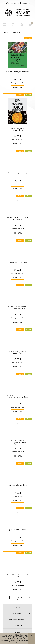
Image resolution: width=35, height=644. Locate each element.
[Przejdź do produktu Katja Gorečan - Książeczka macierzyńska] (17, 340)
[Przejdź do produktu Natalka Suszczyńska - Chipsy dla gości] (17, 563)
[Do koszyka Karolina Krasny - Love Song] (17, 188)
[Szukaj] (13, 24)
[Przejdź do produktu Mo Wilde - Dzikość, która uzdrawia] (17, 55)
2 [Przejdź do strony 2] (12, 598)
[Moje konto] (22, 24)
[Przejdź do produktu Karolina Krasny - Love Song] (17, 162)
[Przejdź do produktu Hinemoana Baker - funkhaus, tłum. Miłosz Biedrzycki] (17, 296)
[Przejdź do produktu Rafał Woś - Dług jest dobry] (17, 474)
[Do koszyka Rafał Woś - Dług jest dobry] (17, 501)
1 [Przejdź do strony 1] (8, 598)
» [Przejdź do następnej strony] (18, 599)
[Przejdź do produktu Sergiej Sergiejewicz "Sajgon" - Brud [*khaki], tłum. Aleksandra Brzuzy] (17, 385)
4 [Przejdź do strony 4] (18, 598)
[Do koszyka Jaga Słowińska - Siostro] (17, 545)
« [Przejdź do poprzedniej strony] (5, 598)
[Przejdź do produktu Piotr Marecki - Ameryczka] (17, 251)
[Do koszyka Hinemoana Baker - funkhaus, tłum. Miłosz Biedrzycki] (17, 322)
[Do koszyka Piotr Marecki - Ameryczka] (17, 278)
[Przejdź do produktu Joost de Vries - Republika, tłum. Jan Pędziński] (17, 207)
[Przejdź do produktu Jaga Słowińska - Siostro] (17, 519)
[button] (4, 25)
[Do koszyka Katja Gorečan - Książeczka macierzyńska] (17, 367)
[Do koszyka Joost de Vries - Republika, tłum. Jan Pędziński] (17, 233)
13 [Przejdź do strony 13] (29, 598)
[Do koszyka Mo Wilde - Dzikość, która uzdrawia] (17, 87)
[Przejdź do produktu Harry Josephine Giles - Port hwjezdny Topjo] (17, 111)
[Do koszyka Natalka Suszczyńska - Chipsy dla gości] (17, 590)
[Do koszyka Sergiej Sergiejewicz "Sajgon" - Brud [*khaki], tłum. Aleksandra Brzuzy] (17, 411)
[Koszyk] (31, 24)
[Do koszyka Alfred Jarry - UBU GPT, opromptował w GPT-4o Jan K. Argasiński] (17, 456)
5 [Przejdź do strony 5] (22, 598)
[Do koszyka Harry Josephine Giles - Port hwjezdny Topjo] (17, 144)
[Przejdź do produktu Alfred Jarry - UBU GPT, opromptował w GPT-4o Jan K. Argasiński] (17, 430)
